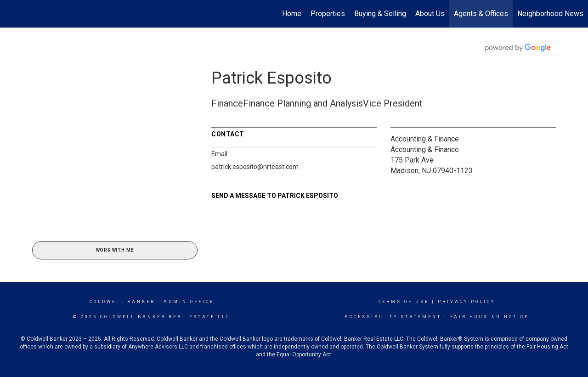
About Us (430, 14)
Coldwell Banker (122, 302)
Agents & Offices (481, 14)
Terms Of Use (404, 302)
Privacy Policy (466, 302)
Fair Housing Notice (489, 317)
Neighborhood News (550, 14)
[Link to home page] (12, 14)
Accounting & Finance (425, 139)
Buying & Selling (380, 14)
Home (292, 14)
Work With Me (115, 250)
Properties (328, 14)
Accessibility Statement (393, 317)
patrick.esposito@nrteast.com (255, 167)
